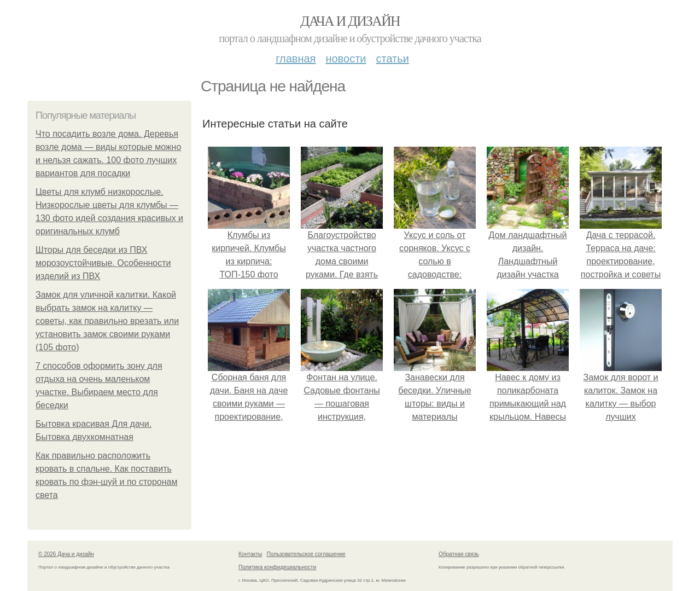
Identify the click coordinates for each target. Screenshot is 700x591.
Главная (296, 59)
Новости (346, 59)
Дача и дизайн (350, 21)
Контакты (250, 554)
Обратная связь (459, 554)
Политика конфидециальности (277, 567)
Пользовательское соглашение (306, 554)
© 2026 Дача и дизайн (66, 554)
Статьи (392, 59)
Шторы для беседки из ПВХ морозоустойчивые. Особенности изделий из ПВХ (103, 263)
